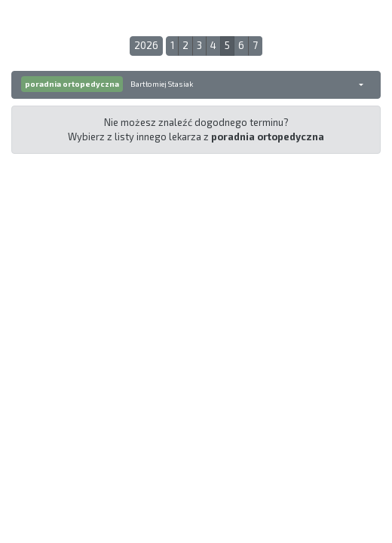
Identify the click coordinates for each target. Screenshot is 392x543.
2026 (146, 45)
